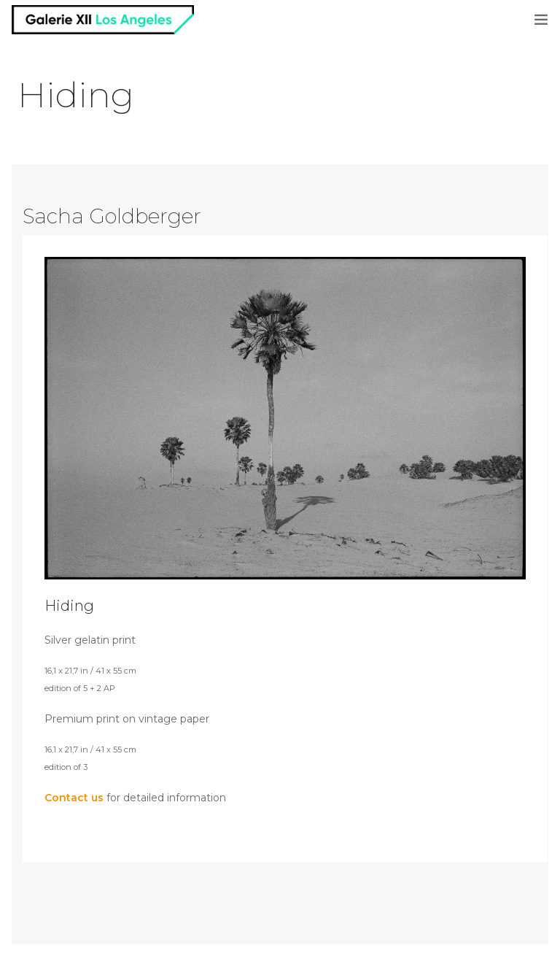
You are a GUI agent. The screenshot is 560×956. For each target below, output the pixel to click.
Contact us (74, 798)
